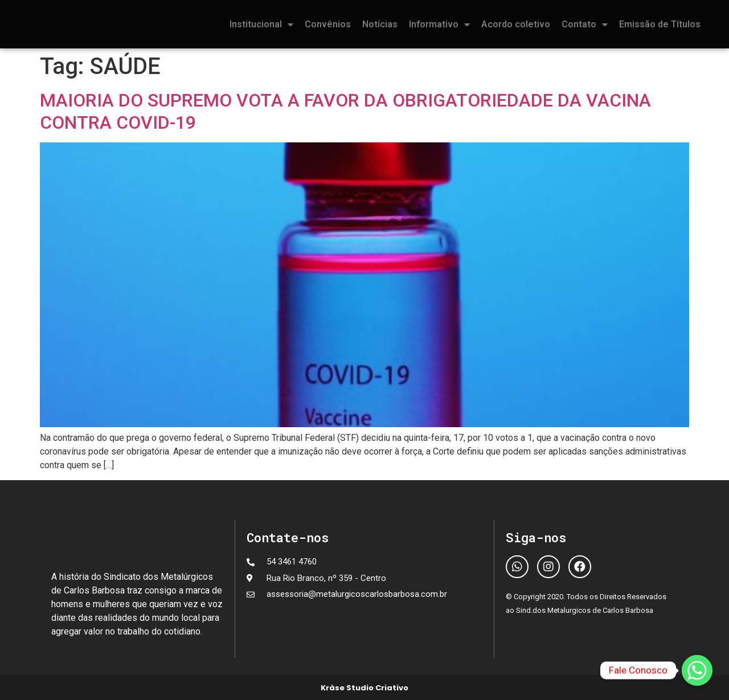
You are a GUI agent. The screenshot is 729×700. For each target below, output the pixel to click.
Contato (585, 24)
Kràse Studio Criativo (364, 688)
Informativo (439, 24)
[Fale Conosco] (697, 670)
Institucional (261, 24)
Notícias (380, 24)
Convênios (328, 24)
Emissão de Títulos (660, 24)
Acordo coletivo (516, 24)
